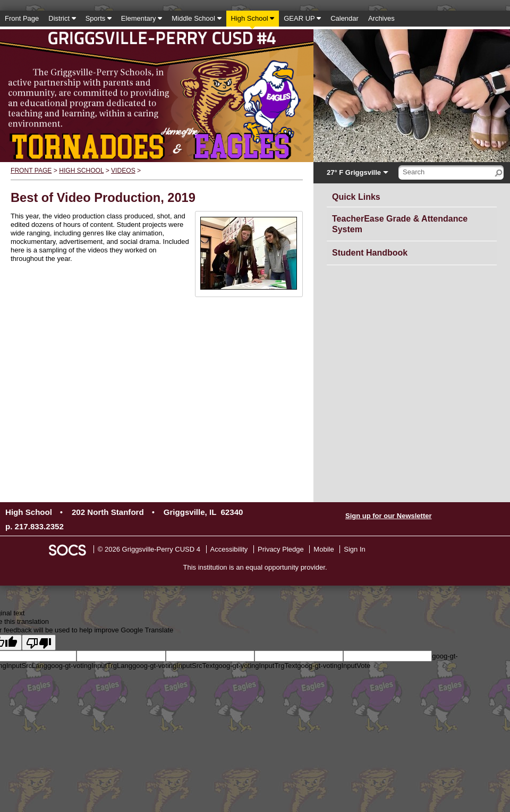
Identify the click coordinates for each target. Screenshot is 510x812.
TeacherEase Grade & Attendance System (400, 224)
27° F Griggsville (354, 172)
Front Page (31, 171)
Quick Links (359, 195)
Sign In (354, 549)
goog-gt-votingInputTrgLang (90, 666)
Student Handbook (370, 253)
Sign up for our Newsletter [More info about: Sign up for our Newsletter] (389, 516)
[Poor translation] (39, 642)
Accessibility (229, 549)
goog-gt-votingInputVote (334, 666)
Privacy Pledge (281, 549)
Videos (123, 171)
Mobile (324, 549)
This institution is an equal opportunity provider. (255, 567)
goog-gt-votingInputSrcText (173, 666)
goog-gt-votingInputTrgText (256, 666)
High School (81, 171)
